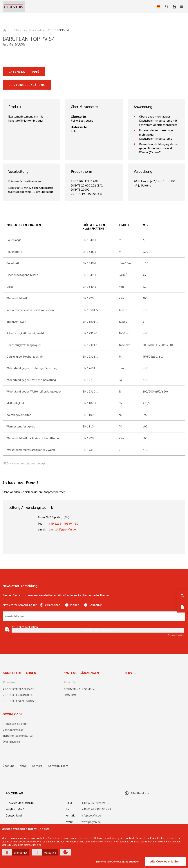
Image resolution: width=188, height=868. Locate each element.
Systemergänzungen (81, 673)
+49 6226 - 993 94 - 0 (95, 803)
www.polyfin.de (91, 822)
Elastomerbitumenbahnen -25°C (35, 30)
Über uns (8, 766)
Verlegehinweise (13, 730)
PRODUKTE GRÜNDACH (18, 695)
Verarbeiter (52, 605)
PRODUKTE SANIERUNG (18, 701)
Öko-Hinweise (11, 742)
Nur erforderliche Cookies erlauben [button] (118, 861)
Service (131, 673)
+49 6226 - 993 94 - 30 (63, 523)
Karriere (37, 766)
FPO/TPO (70, 695)
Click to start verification (98, 630)
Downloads (13, 714)
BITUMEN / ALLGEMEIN (79, 689)
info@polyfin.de (91, 815)
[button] (16, 852)
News (23, 766)
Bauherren (96, 605)
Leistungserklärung (27, 85)
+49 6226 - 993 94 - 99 (96, 809)
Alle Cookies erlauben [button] (165, 861)
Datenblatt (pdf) (24, 71)
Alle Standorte (137, 793)
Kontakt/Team (58, 766)
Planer (74, 605)
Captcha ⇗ (176, 635)
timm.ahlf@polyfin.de (62, 529)
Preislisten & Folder (15, 724)
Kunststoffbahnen (19, 673)
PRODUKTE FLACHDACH (19, 689)
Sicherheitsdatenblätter (18, 735)
